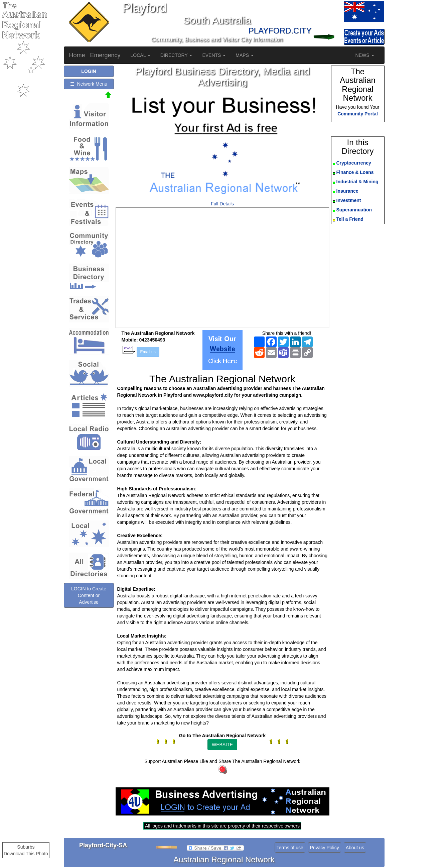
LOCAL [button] (140, 55)
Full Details (222, 204)
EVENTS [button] (214, 55)
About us (355, 848)
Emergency (105, 55)
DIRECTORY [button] (176, 55)
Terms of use (290, 848)
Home (77, 55)
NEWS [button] (365, 55)
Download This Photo (26, 854)
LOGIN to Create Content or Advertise (89, 595)
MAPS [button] (245, 55)
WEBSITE (222, 745)
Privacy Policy (325, 848)
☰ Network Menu (89, 84)
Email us (148, 352)
